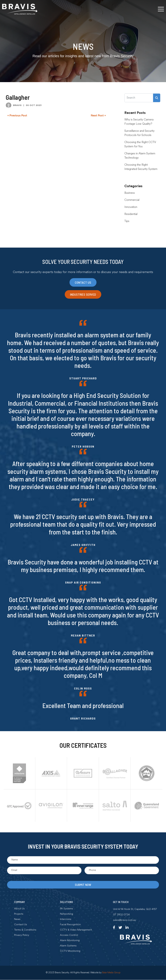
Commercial (132, 200)
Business (130, 193)
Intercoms (66, 920)
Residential (131, 214)
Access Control (69, 936)
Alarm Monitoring (70, 941)
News (17, 920)
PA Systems (67, 909)
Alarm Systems (68, 946)
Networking (67, 914)
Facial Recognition (70, 925)
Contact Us (21, 925)
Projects (19, 914)
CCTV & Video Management (76, 930)
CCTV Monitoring (70, 952)
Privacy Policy (22, 936)
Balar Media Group (111, 973)
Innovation (131, 207)
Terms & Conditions (25, 930)
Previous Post (18, 116)
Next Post (97, 116)
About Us (19, 909)
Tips (127, 221)
